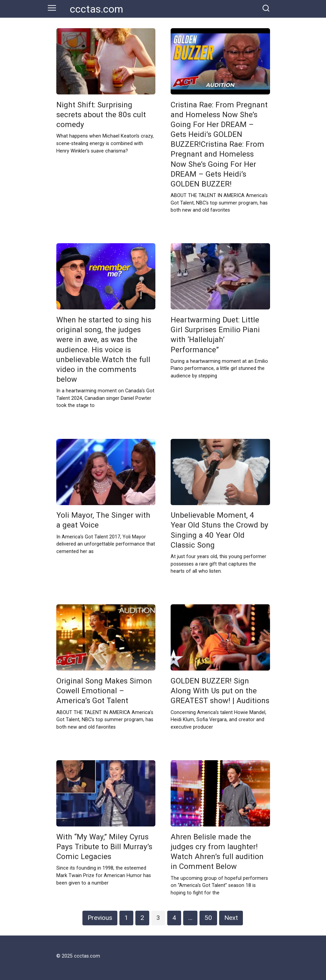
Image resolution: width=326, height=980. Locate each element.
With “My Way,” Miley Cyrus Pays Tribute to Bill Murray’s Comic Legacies (104, 847)
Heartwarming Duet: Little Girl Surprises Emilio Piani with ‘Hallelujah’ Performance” (215, 334)
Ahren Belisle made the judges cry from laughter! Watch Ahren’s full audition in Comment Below (217, 851)
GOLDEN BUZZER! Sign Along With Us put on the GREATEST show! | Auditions (220, 691)
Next (231, 918)
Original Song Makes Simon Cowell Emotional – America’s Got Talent (104, 691)
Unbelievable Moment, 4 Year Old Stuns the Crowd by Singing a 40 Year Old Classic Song (219, 530)
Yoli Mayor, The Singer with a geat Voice (103, 520)
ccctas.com (97, 9)
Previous (100, 918)
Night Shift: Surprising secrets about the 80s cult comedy (101, 114)
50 (208, 918)
